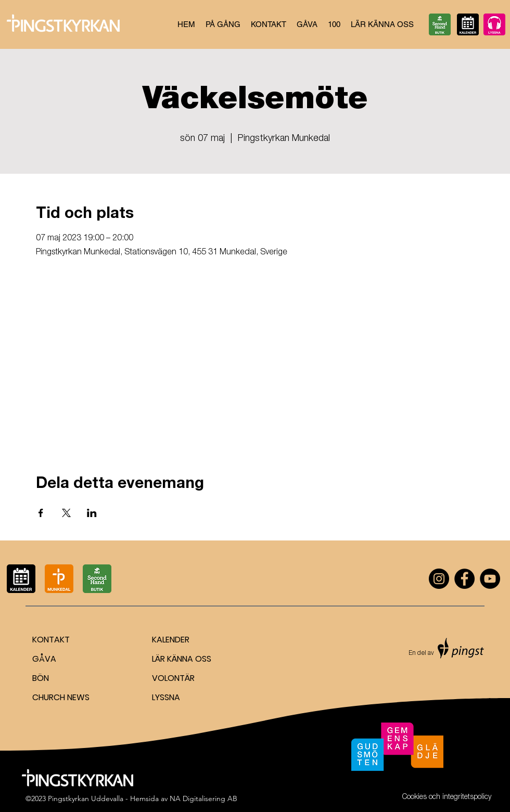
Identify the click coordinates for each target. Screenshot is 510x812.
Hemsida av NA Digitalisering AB (184, 798)
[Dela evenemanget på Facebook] (41, 513)
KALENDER (171, 640)
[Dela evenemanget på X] (66, 513)
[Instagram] (439, 579)
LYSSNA (166, 697)
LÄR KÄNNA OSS (182, 659)
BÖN (41, 678)
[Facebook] (464, 579)
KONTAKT (51, 640)
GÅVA (44, 659)
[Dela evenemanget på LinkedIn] (92, 513)
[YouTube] (490, 579)
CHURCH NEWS (61, 697)
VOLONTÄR (173, 678)
